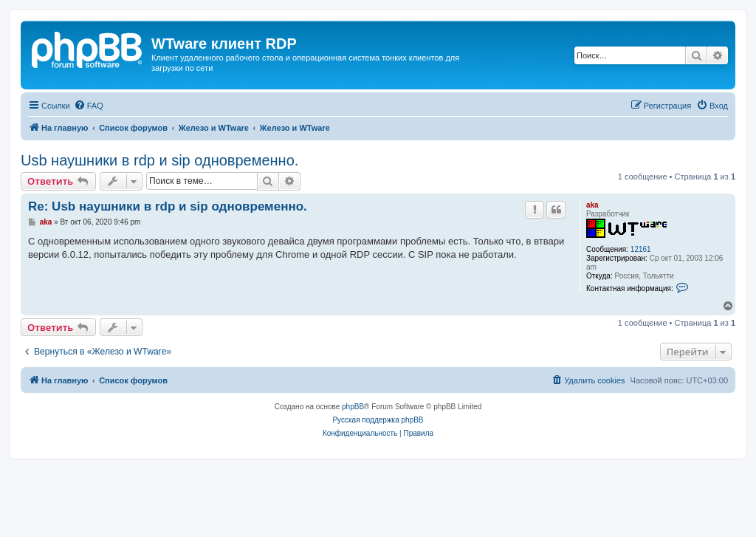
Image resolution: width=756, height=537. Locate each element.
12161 (641, 249)
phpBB (353, 407)
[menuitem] (89, 106)
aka (592, 205)
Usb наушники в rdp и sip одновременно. (159, 160)
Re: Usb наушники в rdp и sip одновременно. (168, 206)
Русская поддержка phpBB (378, 420)
